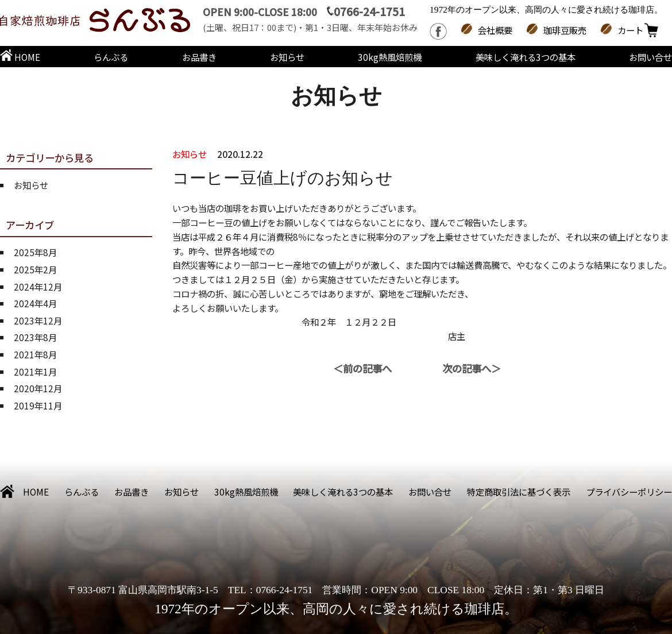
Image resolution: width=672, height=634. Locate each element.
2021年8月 (35, 354)
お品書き (199, 57)
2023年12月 (38, 320)
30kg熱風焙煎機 (390, 57)
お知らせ (287, 57)
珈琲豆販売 (565, 30)
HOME (20, 57)
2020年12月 (38, 388)
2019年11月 (38, 405)
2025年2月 (35, 269)
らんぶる (111, 57)
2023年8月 (35, 337)
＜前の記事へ (362, 368)
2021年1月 (35, 372)
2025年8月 (35, 252)
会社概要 (495, 30)
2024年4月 (35, 303)
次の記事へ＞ (472, 368)
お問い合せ (650, 57)
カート (630, 30)
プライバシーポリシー (629, 492)
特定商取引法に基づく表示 (519, 492)
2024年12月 (38, 287)
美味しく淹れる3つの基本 (526, 57)
